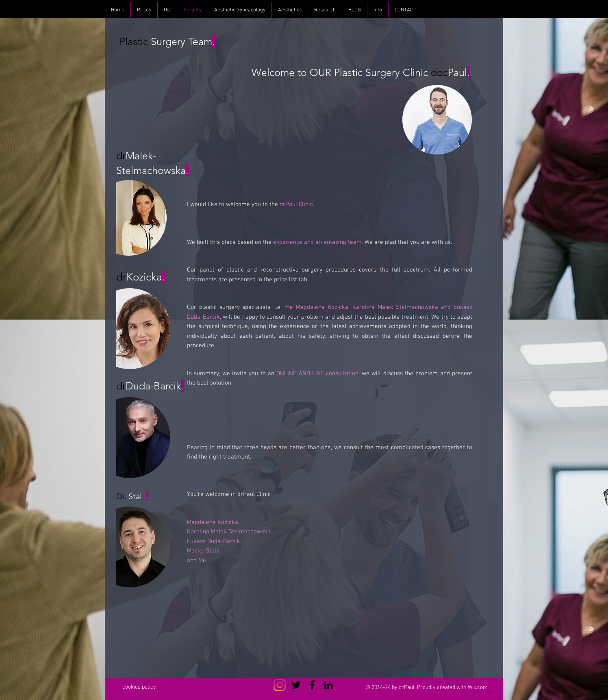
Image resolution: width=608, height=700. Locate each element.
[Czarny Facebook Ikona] (312, 685)
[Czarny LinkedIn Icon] (328, 685)
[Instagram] (280, 685)
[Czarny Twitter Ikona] (296, 685)
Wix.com (478, 688)
